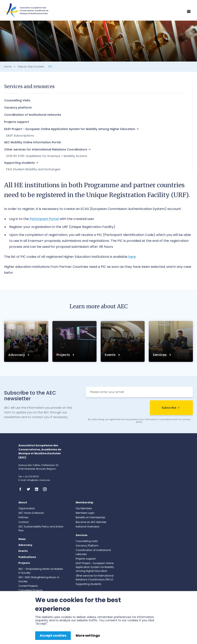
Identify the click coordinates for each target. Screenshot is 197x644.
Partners (23, 517)
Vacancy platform (18, 108)
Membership (84, 502)
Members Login (85, 513)
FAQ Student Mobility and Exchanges (33, 169)
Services (160, 355)
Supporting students (19, 163)
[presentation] (117, 408)
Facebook (21, 489)
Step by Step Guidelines (32, 67)
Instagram (46, 489)
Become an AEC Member (91, 522)
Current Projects (28, 586)
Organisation (27, 508)
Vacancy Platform (87, 546)
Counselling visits (87, 541)
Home (8, 67)
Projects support (17, 122)
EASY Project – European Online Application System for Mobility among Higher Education (70, 129)
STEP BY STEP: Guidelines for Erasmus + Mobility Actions (47, 156)
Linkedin (38, 489)
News (22, 539)
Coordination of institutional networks (33, 115)
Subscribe (169, 408)
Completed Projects (31, 590)
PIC (50, 67)
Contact (24, 522)
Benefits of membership (90, 517)
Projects (64, 355)
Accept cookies (53, 636)
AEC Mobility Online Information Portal (32, 142)
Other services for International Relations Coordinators (46, 149)
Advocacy (17, 355)
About (23, 502)
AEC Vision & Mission (31, 513)
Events (111, 355)
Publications (27, 557)
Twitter (30, 489)
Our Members (84, 508)
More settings (88, 636)
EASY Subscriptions (20, 136)
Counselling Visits (17, 100)
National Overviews (88, 527)
